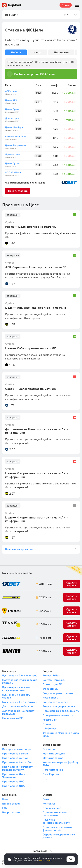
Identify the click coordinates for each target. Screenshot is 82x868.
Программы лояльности (58, 715)
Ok (71, 859)
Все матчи (49, 749)
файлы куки (45, 861)
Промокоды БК (52, 684)
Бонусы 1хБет (51, 675)
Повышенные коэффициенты (61, 711)
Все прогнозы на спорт (17, 749)
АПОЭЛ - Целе (13, 172)
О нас (46, 799)
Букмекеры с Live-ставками (20, 702)
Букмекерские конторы (17, 573)
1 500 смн (45, 624)
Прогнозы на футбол (15, 758)
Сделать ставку (72, 611)
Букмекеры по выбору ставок (16, 696)
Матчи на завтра (53, 758)
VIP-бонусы (50, 728)
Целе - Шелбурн (14, 127)
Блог (5, 799)
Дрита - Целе (12, 118)
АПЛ (45, 779)
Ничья (37, 52)
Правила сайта (52, 808)
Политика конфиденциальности (56, 821)
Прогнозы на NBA (13, 786)
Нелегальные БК (13, 718)
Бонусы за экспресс (55, 702)
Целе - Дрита (12, 109)
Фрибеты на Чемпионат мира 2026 (61, 734)
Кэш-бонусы (50, 698)
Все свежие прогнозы (19, 549)
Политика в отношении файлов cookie (57, 829)
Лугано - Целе (13, 154)
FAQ (5, 808)
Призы (47, 724)
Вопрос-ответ (11, 812)
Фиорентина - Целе (16, 136)
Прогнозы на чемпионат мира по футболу (17, 768)
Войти (66, 5)
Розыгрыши (50, 720)
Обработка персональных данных (59, 836)
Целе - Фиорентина (16, 145)
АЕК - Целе (11, 91)
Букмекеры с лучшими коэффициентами (16, 689)
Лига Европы (51, 774)
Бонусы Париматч (54, 680)
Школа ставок (11, 804)
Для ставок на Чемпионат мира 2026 (18, 712)
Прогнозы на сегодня (16, 754)
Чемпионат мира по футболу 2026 (61, 764)
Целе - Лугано (13, 163)
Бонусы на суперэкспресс (59, 706)
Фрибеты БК (50, 689)
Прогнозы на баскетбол (17, 762)
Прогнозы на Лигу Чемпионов (14, 776)
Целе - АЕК (11, 100)
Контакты (49, 804)
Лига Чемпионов (53, 770)
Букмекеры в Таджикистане (20, 675)
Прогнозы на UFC (13, 781)
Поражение (61, 52)
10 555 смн (45, 638)
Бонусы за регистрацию (58, 693)
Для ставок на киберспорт (19, 706)
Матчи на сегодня (54, 754)
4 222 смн (45, 611)
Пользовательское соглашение (55, 814)
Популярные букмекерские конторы (20, 681)
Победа (16, 52)
